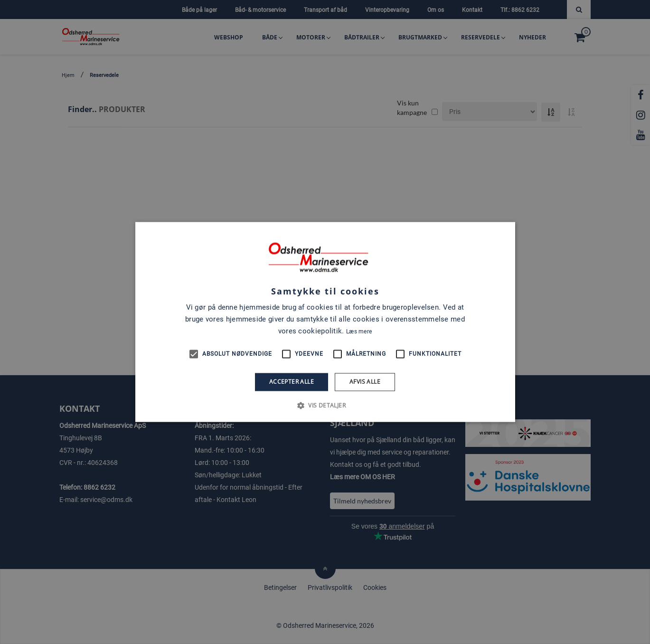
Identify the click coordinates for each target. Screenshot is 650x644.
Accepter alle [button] (292, 382)
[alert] (325, 322)
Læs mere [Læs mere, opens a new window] (359, 331)
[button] (325, 406)
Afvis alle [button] (365, 382)
